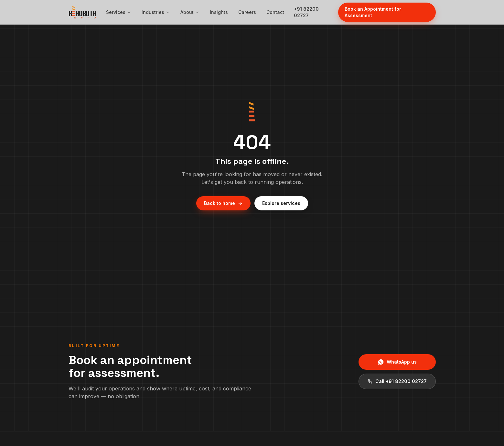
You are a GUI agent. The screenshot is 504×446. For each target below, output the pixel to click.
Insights (219, 12)
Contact (275, 12)
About (190, 12)
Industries (156, 12)
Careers (247, 12)
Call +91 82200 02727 (397, 381)
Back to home (223, 203)
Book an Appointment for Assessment (373, 12)
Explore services (281, 203)
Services (119, 12)
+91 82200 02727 (306, 12)
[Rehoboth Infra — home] (82, 12)
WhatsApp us (397, 362)
